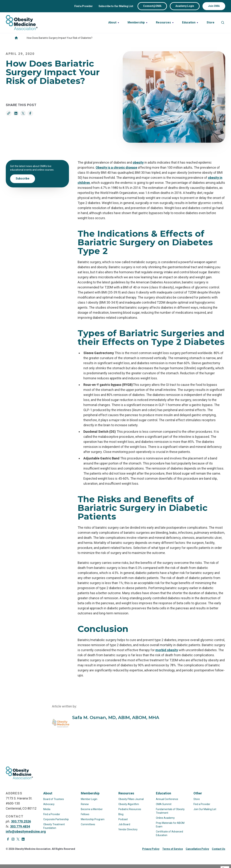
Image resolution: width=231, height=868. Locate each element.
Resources (126, 793)
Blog (121, 814)
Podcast (123, 819)
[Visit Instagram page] (13, 839)
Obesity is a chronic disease (116, 167)
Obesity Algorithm (129, 804)
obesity (138, 162)
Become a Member (92, 809)
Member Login (89, 799)
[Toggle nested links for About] (114, 23)
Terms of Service (173, 849)
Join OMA (214, 6)
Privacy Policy (151, 849)
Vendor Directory (128, 829)
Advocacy (49, 804)
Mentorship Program (93, 819)
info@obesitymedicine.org (26, 831)
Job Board (124, 824)
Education (164, 793)
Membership (90, 793)
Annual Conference (167, 799)
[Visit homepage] (22, 23)
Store (197, 799)
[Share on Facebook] (30, 113)
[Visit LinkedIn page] (23, 839)
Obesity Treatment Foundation (54, 826)
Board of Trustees (54, 799)
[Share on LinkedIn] (16, 113)
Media (47, 809)
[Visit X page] (18, 839)
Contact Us (219, 849)
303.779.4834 (20, 826)
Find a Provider (84, 6)
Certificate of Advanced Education (169, 833)
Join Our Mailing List (205, 809)
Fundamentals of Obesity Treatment (170, 811)
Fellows (85, 814)
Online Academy (165, 818)
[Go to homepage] (16, 38)
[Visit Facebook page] (8, 839)
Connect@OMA (152, 6)
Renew (85, 804)
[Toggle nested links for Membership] (137, 23)
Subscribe (23, 178)
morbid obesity (167, 650)
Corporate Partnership (56, 819)
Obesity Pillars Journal (131, 799)
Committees (88, 824)
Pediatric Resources (130, 809)
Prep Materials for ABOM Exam (170, 825)
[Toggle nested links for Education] (190, 23)
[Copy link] (9, 113)
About (48, 793)
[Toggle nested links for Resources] (165, 23)
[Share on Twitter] (23, 113)
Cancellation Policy (197, 849)
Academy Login (185, 6)
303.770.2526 (21, 821)
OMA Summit (164, 804)
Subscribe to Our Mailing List (116, 6)
